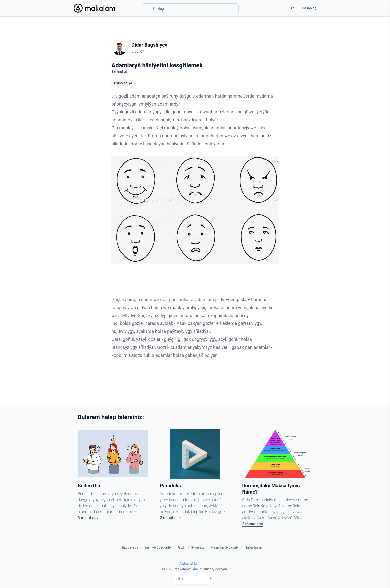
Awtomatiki (188, 564)
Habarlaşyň (253, 547)
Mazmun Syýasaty (224, 547)
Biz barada (130, 547)
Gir (292, 8)
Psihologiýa (123, 83)
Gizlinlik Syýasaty (191, 547)
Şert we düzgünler (158, 547)
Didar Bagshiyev (149, 45)
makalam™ (183, 569)
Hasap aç (309, 8)
